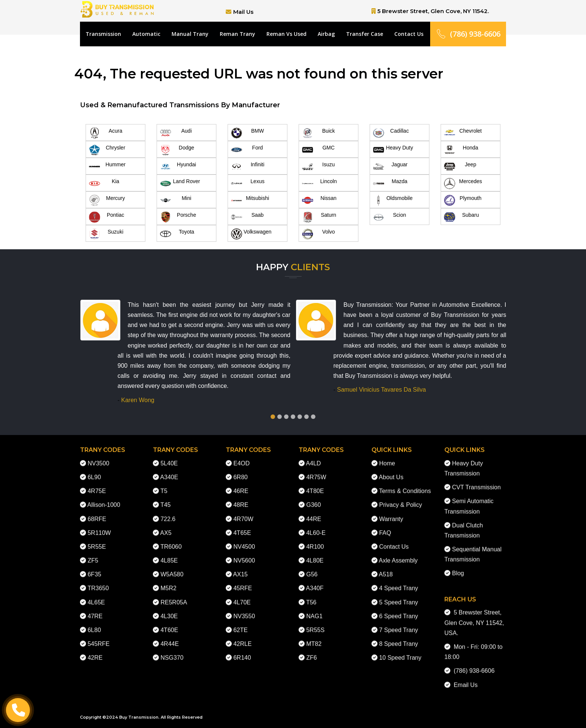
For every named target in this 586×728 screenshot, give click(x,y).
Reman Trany (238, 34)
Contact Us (409, 34)
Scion (390, 217)
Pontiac (107, 217)
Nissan (319, 200)
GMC (318, 150)
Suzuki (106, 234)
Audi (176, 133)
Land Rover (180, 183)
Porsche (178, 217)
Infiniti (248, 167)
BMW (247, 133)
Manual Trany (190, 34)
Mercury (107, 200)
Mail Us (243, 12)
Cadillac (391, 133)
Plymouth (463, 200)
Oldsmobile (393, 200)
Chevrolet (463, 133)
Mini (176, 200)
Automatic (146, 34)
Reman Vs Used (286, 34)
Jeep (460, 167)
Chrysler (107, 150)
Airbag (326, 34)
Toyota (177, 234)
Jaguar (390, 167)
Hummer (107, 167)
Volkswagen (251, 234)
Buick (318, 133)
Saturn (319, 217)
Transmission (103, 34)
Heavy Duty (393, 150)
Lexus (248, 183)
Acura (106, 133)
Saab (247, 217)
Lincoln (319, 183)
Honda (461, 150)
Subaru (462, 217)
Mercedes (463, 183)
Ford (247, 150)
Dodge (177, 150)
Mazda (390, 183)
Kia (104, 183)
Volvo (318, 234)
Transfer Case (365, 34)
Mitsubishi (250, 200)
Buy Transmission (139, 717)
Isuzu (318, 167)
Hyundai (178, 167)
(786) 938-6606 (468, 34)
